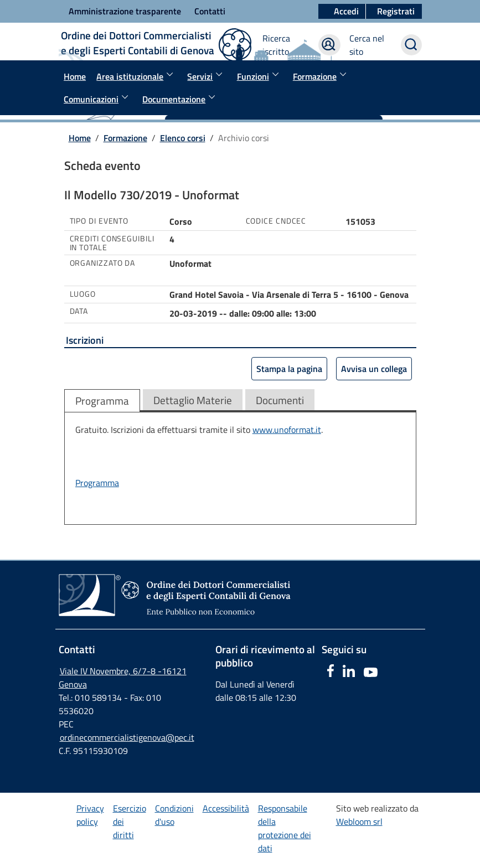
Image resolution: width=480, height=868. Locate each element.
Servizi (207, 75)
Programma (102, 401)
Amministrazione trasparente (125, 11)
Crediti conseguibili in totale (112, 243)
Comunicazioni (98, 98)
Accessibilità (226, 808)
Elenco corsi (183, 138)
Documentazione (180, 98)
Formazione (321, 75)
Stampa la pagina (289, 369)
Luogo (83, 294)
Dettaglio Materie (193, 400)
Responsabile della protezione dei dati (285, 828)
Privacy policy (90, 815)
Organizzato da (103, 263)
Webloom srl (359, 821)
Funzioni (260, 75)
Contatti (210, 11)
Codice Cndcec (276, 221)
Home (75, 76)
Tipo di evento (99, 221)
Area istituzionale (136, 75)
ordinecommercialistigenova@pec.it (127, 737)
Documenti (280, 400)
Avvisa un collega (374, 369)
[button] (394, 12)
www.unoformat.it (287, 430)
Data (79, 311)
